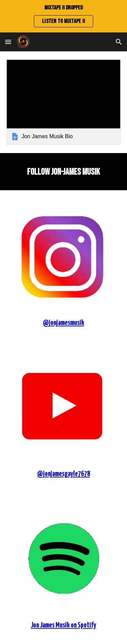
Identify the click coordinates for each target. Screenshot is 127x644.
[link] (64, 102)
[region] (63, 16)
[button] (8, 42)
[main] (64, 172)
